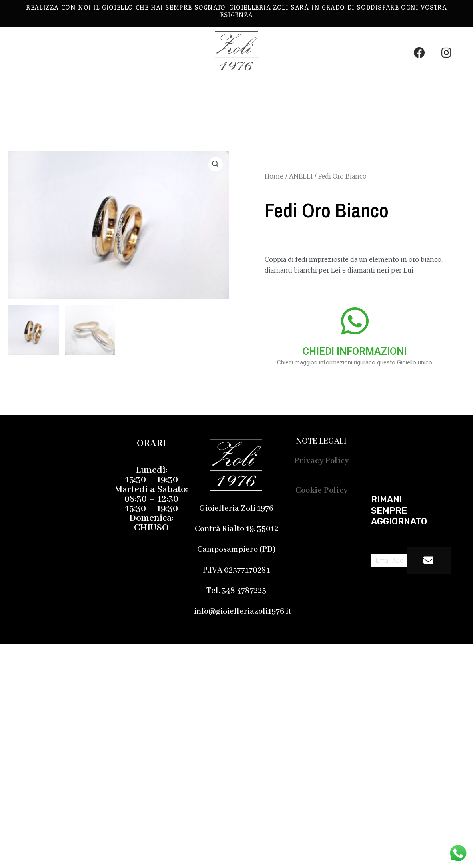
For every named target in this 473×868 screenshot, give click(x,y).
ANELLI (301, 176)
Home (274, 176)
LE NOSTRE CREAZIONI (133, 92)
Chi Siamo (92, 110)
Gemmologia (233, 92)
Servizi (300, 92)
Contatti (152, 110)
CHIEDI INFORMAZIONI (355, 351)
